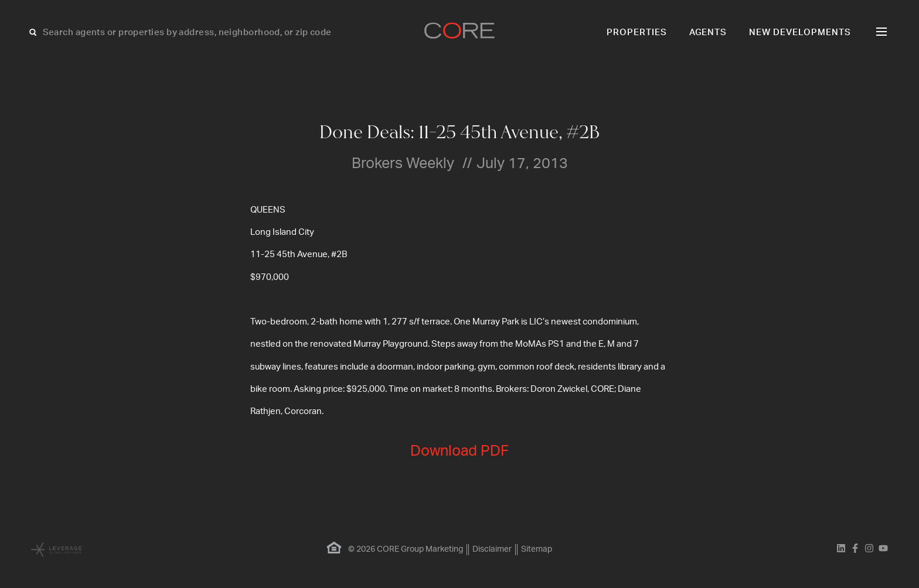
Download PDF (459, 451)
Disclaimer (492, 549)
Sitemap (537, 549)
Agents (708, 33)
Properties (637, 33)
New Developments (800, 33)
